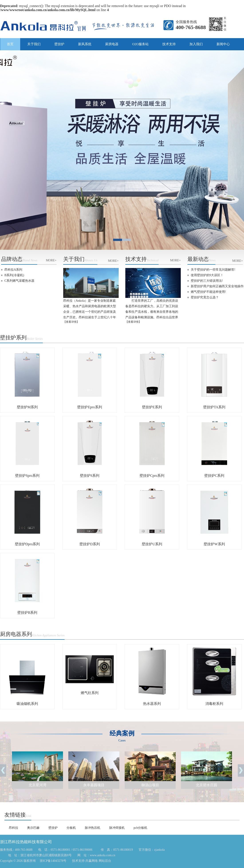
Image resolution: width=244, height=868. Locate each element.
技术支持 (169, 44)
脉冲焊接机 (117, 828)
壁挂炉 (59, 44)
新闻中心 (223, 44)
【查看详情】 (71, 322)
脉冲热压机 (92, 828)
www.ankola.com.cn (103, 855)
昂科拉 (14, 828)
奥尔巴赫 (33, 828)
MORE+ (51, 260)
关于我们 (34, 44)
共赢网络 (92, 861)
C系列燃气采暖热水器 (19, 281)
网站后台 (105, 861)
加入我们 (196, 44)
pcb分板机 (140, 828)
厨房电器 (112, 44)
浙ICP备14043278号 (53, 861)
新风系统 (85, 44)
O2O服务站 (140, 44)
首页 (10, 44)
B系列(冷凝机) (14, 275)
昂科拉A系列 (13, 270)
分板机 (71, 828)
